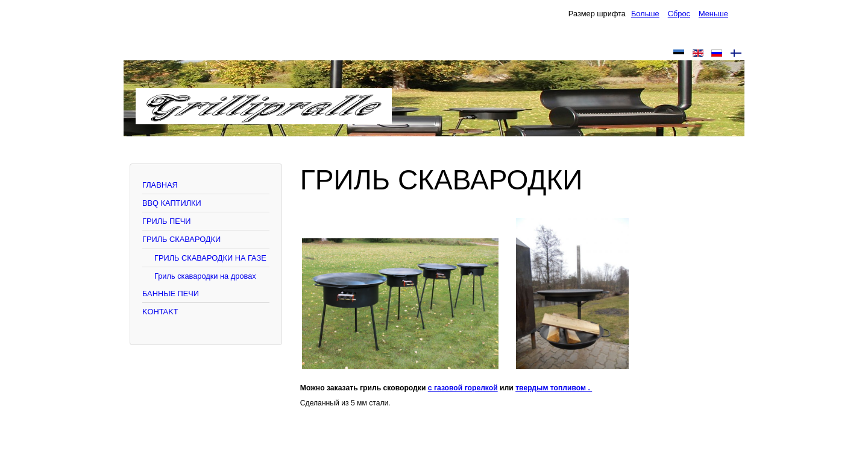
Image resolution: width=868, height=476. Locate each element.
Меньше (713, 14)
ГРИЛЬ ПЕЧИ (166, 221)
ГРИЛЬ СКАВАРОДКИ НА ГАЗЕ (210, 258)
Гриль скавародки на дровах (205, 276)
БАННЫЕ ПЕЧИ (171, 294)
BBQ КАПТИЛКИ (172, 203)
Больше (645, 14)
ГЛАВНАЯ (160, 185)
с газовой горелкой (463, 388)
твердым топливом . (554, 388)
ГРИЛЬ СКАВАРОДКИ (181, 239)
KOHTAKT (160, 312)
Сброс (679, 14)
